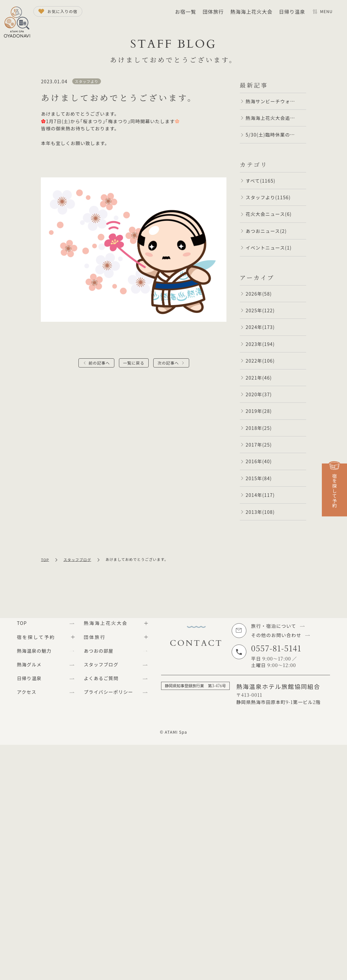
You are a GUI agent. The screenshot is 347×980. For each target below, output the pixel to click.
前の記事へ (99, 363)
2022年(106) (260, 361)
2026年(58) (259, 294)
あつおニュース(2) (266, 231)
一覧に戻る (134, 363)
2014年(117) (260, 495)
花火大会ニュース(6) (269, 214)
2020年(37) (259, 394)
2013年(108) (260, 512)
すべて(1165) (261, 181)
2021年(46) (259, 378)
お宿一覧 (186, 12)
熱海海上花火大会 (251, 12)
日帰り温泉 (292, 12)
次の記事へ (168, 363)
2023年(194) (260, 344)
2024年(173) (260, 327)
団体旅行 (213, 12)
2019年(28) (259, 411)
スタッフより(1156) (268, 197)
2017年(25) (259, 445)
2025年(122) (260, 310)
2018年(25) (259, 428)
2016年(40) (259, 461)
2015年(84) (259, 478)
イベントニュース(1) (269, 248)
